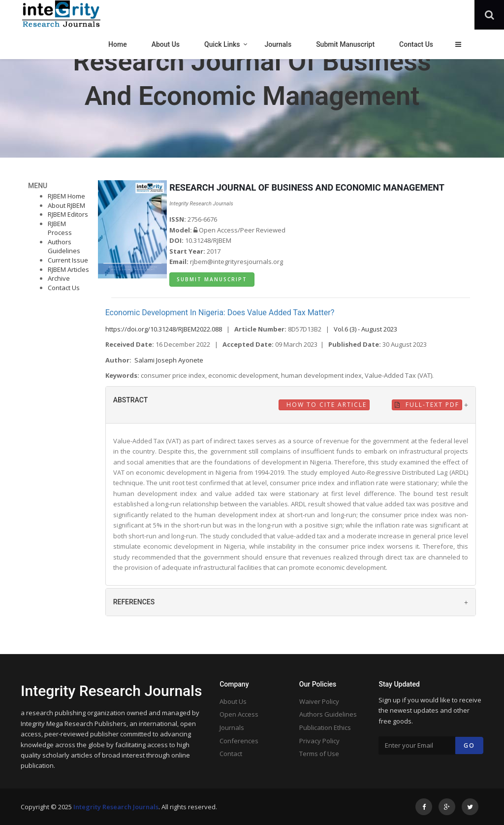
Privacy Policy (319, 741)
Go (469, 745)
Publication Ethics (325, 727)
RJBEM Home (66, 196)
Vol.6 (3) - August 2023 (365, 329)
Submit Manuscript (212, 279)
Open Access (239, 714)
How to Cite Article (325, 405)
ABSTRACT (131, 400)
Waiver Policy (319, 701)
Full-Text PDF (427, 405)
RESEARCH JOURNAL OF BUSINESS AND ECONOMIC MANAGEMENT (307, 187)
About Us (233, 701)
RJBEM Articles (68, 269)
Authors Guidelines (64, 247)
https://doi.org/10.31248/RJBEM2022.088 (164, 329)
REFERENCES (134, 602)
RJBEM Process (60, 228)
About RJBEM (66, 205)
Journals (232, 727)
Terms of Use (319, 754)
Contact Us (64, 288)
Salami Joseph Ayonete (169, 360)
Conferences (239, 741)
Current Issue (68, 260)
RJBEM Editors (68, 214)
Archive (59, 278)
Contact (231, 754)
